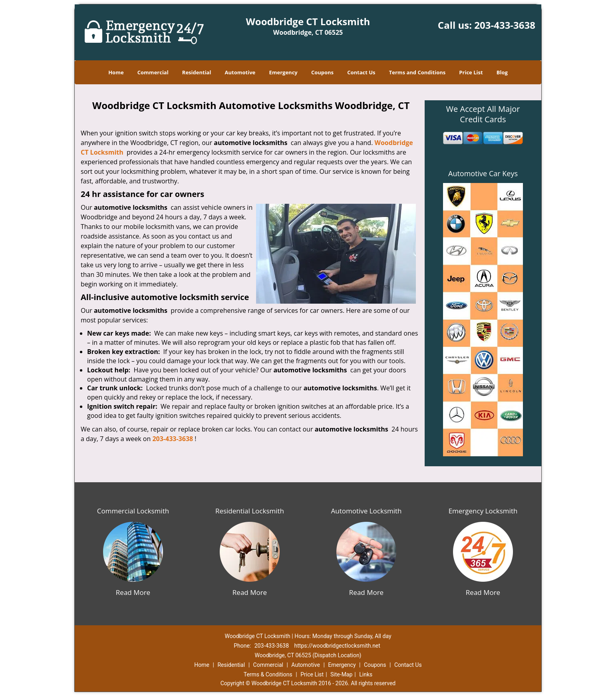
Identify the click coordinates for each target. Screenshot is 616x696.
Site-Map (341, 674)
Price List (471, 72)
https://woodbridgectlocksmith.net (337, 646)
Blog (502, 72)
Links (366, 674)
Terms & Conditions (268, 674)
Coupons (322, 72)
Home (116, 72)
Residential (197, 72)
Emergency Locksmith (483, 511)
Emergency (283, 72)
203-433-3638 (505, 25)
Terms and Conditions (417, 72)
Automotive (240, 72)
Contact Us (361, 72)
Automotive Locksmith (366, 511)
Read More (133, 592)
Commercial (153, 72)
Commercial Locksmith (133, 511)
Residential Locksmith (250, 511)
